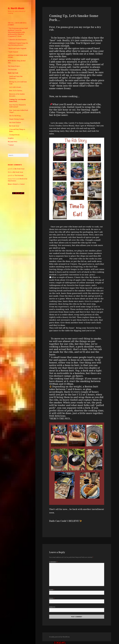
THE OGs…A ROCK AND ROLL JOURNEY (17, 24)
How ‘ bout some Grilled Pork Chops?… (19, 111)
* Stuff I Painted (13, 52)
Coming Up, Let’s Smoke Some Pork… (18, 100)
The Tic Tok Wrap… (15, 116)
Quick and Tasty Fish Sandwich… (16, 77)
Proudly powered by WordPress (59, 637)
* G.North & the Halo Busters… (18, 40)
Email (52, 598)
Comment (53, 562)
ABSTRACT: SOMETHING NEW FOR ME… (18, 56)
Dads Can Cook (13, 73)
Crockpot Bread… (15, 135)
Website (52, 607)
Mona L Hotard (13, 184)
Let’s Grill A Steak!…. (16, 87)
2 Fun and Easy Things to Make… (17, 130)
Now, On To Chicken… (16, 91)
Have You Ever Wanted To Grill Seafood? (17, 106)
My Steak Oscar (14, 126)
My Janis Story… (13, 142)
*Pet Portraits (12, 70)
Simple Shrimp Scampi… (17, 119)
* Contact (11, 145)
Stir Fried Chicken (15, 122)
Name (52, 590)
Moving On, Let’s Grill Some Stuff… (18, 83)
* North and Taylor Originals (17, 48)
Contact (22, 184)
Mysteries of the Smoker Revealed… (17, 95)
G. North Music (16, 8)
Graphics (11, 138)
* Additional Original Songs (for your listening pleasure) (18, 44)
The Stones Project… (14, 66)
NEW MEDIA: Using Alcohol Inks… (17, 62)
